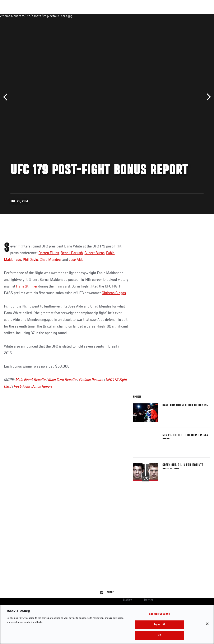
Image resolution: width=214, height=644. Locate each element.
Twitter (148, 600)
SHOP (189, 16)
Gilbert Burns (94, 253)
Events (11, 16)
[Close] (207, 624)
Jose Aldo (76, 260)
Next (207, 97)
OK (159, 635)
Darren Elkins (49, 253)
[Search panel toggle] (200, 16)
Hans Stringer (27, 286)
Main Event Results (31, 380)
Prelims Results (91, 380)
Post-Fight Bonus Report (33, 387)
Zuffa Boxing (170, 16)
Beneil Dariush (72, 253)
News (64, 16)
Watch (150, 16)
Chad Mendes (50, 260)
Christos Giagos (114, 293)
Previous (7, 97)
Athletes (48, 16)
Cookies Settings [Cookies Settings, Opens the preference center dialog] (159, 614)
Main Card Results (62, 380)
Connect (133, 16)
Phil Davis (30, 260)
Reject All (159, 625)
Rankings (29, 16)
